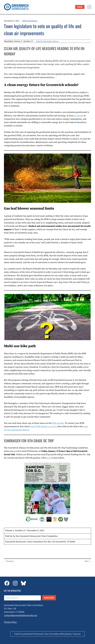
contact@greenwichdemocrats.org (20, 615)
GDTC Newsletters (30, 21)
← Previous (9, 561)
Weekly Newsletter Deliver (47, 41)
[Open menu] (89, 7)
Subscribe (49, 598)
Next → (88, 561)
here (49, 458)
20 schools (78, 116)
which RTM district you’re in (43, 427)
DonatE (80, 7)
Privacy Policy (10, 622)
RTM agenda (58, 423)
